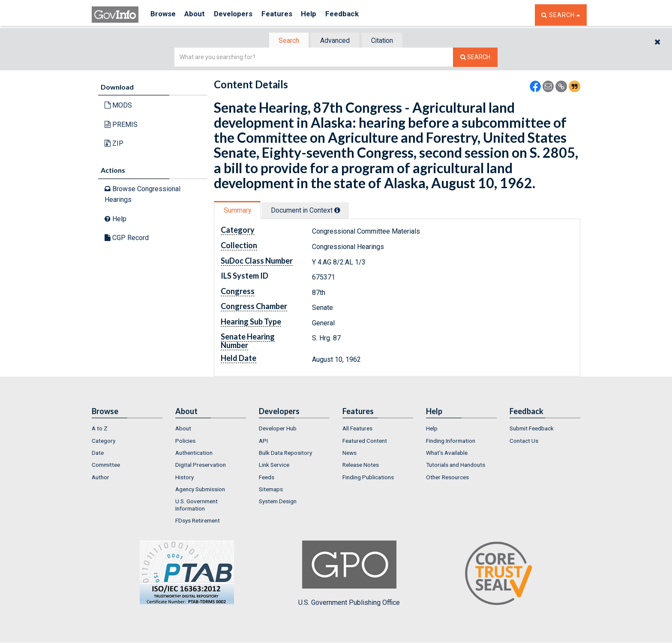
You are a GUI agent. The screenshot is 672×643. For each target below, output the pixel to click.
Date (98, 454)
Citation (385, 41)
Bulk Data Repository (285, 454)
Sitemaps (271, 490)
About (199, 15)
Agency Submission (200, 490)
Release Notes (361, 466)
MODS (118, 106)
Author (100, 478)
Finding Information (451, 442)
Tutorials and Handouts (456, 466)
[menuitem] (127, 430)
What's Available (447, 454)
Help (322, 15)
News (349, 454)
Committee (106, 466)
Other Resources (447, 478)
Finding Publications (368, 478)
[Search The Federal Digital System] (475, 58)
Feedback (358, 15)
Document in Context (311, 211)
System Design (278, 502)
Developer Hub (278, 430)
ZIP (114, 144)
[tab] (285, 41)
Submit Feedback (532, 430)
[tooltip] (343, 211)
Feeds (267, 478)
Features (287, 15)
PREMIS (121, 125)
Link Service (274, 466)
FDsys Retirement (198, 521)
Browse (164, 15)
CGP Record (127, 239)
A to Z (100, 430)
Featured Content (365, 442)
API (263, 442)
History (184, 478)
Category (103, 442)
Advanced (334, 41)
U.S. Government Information (196, 506)
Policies (185, 442)
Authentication (194, 454)
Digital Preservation (201, 466)
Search (285, 41)
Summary (239, 211)
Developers (240, 15)
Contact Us (524, 442)
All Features (357, 430)
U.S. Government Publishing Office (349, 575)
